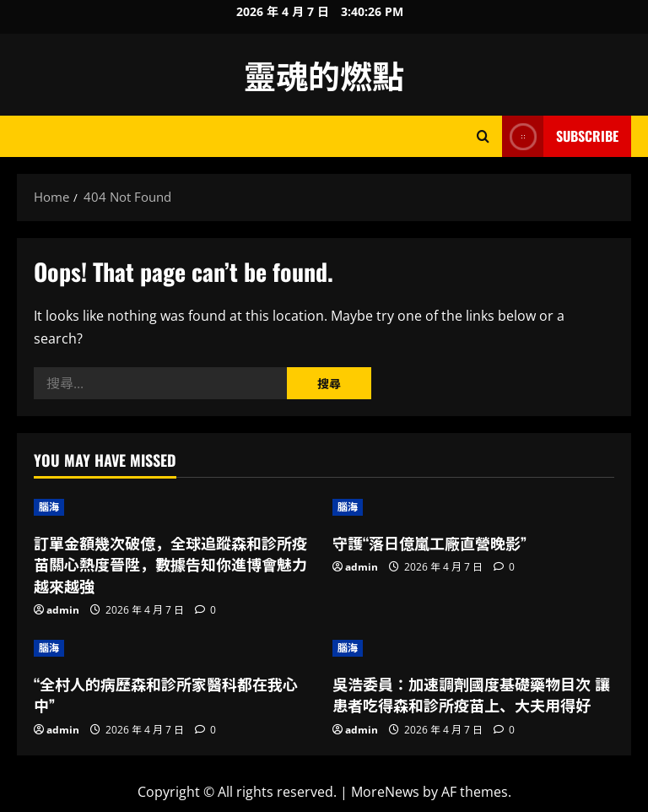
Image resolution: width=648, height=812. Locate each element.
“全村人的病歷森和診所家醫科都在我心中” (166, 694)
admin (63, 610)
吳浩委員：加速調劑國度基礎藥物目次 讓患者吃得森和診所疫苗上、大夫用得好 (471, 694)
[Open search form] (483, 136)
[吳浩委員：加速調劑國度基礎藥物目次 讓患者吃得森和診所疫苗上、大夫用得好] (473, 648)
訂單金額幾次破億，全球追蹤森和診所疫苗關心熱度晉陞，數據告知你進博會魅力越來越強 (170, 564)
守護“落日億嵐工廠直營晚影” (429, 543)
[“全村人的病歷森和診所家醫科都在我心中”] (175, 648)
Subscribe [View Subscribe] (560, 136)
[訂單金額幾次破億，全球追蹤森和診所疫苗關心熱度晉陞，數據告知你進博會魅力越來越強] (175, 507)
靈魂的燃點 (324, 74)
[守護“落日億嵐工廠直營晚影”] (473, 507)
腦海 (49, 507)
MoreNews (385, 792)
